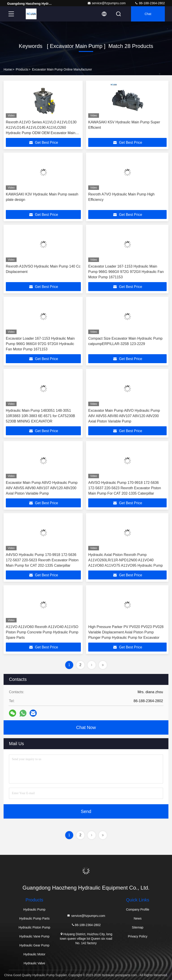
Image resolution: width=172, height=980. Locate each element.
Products (22, 69)
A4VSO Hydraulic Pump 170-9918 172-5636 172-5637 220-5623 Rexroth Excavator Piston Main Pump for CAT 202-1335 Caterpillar (42, 560)
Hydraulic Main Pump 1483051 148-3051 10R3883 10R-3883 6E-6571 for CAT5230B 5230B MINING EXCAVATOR (40, 416)
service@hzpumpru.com (106, 3)
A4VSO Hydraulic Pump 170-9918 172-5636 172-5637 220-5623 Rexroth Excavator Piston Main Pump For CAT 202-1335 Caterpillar (125, 488)
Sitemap (138, 927)
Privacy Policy (138, 936)
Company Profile (138, 909)
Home (8, 69)
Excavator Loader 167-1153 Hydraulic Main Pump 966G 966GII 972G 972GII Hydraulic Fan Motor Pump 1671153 (126, 272)
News (138, 918)
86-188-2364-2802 (150, 3)
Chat (148, 14)
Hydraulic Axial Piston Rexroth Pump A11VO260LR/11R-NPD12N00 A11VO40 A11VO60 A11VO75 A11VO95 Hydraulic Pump (126, 560)
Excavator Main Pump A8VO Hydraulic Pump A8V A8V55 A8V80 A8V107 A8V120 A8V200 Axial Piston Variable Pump (124, 416)
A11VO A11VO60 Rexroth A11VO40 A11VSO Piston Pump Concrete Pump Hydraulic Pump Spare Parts (42, 632)
